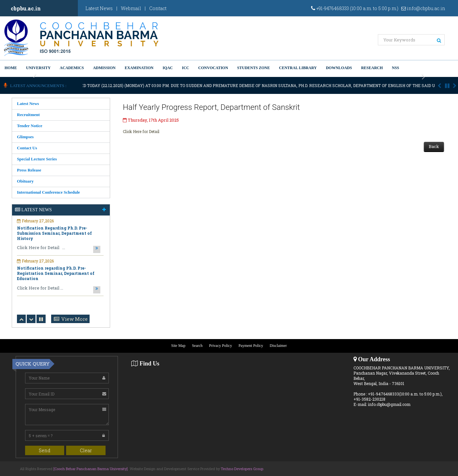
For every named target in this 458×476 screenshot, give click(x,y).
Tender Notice (30, 126)
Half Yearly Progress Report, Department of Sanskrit (211, 107)
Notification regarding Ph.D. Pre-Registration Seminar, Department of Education (56, 273)
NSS (395, 68)
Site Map (179, 346)
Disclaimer (278, 346)
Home (11, 68)
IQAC (168, 68)
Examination (139, 68)
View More (74, 319)
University (38, 68)
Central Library (298, 68)
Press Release (29, 170)
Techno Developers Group (242, 469)
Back (434, 146)
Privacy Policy (221, 346)
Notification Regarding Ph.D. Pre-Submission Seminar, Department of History (54, 233)
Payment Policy (251, 346)
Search (197, 346)
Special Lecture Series (37, 159)
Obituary (25, 181)
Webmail (131, 8)
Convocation (213, 68)
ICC (186, 68)
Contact (158, 8)
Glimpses (25, 137)
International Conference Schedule (48, 192)
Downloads (339, 68)
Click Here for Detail (141, 131)
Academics (72, 68)
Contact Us (27, 148)
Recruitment (28, 115)
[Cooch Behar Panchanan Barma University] (91, 469)
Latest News (99, 8)
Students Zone (253, 68)
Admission (104, 68)
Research (372, 68)
